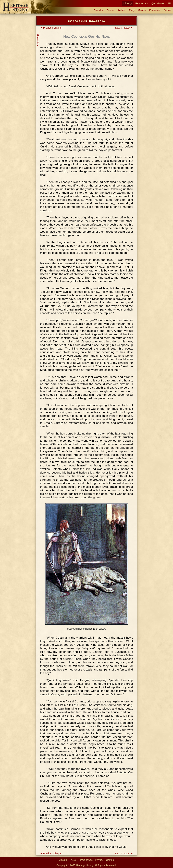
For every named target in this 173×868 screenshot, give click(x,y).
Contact (110, 860)
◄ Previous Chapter (51, 28)
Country (98, 10)
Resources (142, 3)
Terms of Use (86, 860)
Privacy (99, 860)
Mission (63, 860)
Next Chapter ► (124, 28)
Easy (132, 10)
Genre (110, 10)
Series (142, 10)
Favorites (155, 10)
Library (128, 3)
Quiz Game (158, 3)
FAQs (73, 860)
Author (121, 10)
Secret (167, 10)
